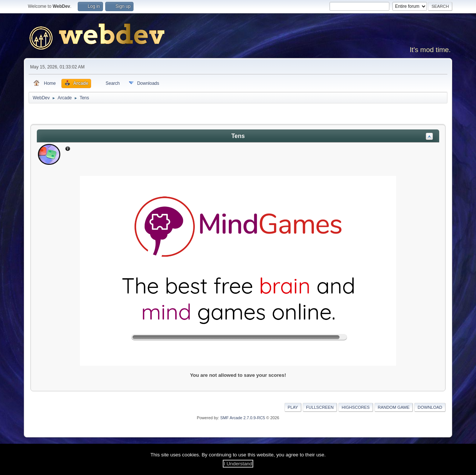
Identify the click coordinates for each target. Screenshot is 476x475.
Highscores (356, 407)
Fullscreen (320, 407)
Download (430, 407)
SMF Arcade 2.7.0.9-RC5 (242, 418)
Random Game (394, 407)
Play (293, 407)
